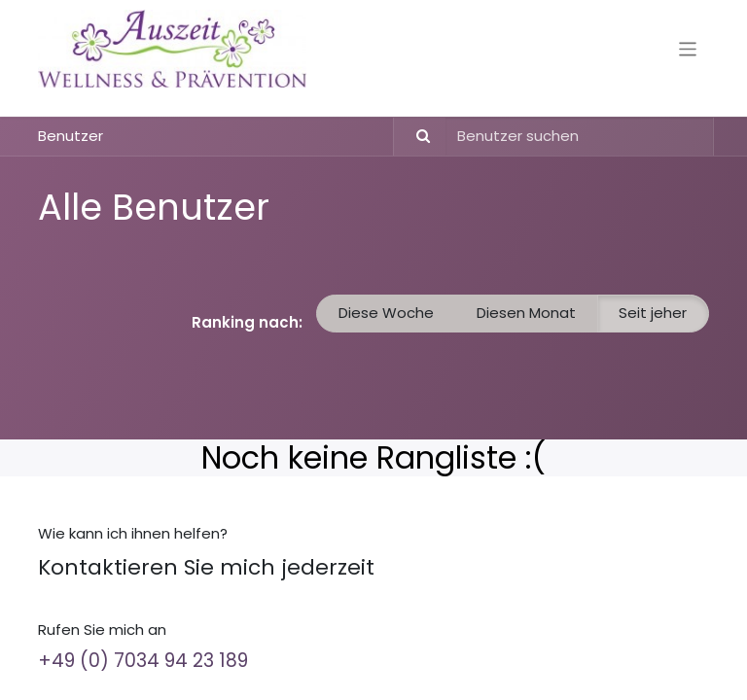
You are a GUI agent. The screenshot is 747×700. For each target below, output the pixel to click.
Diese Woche (386, 313)
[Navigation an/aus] (688, 48)
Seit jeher (653, 313)
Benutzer (71, 136)
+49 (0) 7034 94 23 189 (143, 661)
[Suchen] (415, 137)
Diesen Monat (526, 313)
